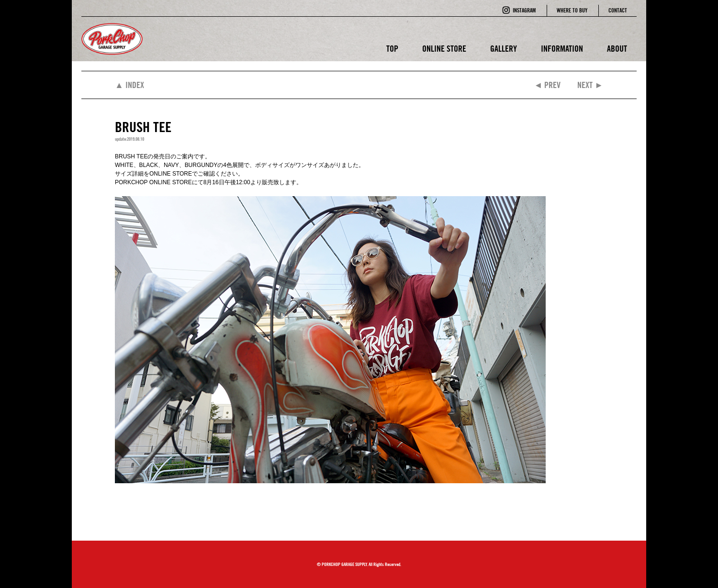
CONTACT (618, 10)
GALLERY (504, 49)
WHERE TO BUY (572, 10)
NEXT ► (590, 85)
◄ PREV (547, 85)
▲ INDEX (129, 85)
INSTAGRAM (524, 10)
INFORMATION (562, 49)
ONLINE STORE (444, 49)
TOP (392, 49)
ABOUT (617, 49)
